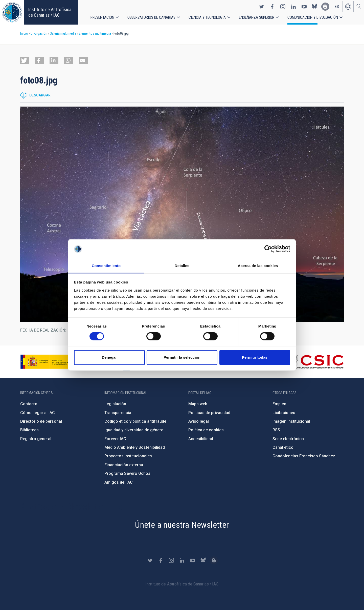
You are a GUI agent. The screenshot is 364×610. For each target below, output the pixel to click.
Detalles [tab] (182, 266)
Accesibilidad (201, 439)
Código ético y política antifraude (135, 421)
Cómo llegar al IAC (38, 413)
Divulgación (39, 33)
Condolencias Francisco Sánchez (304, 456)
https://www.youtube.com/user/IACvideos (304, 7)
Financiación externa (124, 465)
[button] (25, 60)
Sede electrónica (288, 439)
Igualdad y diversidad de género (134, 430)
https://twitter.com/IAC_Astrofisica (262, 7)
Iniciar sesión (348, 7)
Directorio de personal (41, 421)
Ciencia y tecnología (208, 18)
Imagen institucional (291, 421)
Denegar (109, 357)
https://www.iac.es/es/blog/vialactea (325, 7)
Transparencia (118, 413)
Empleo (279, 404)
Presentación (103, 18)
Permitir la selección (182, 357)
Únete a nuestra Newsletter (182, 525)
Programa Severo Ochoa (127, 473)
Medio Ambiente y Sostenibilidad (135, 447)
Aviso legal (199, 421)
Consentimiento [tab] (106, 266)
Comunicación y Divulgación (314, 18)
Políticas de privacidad (209, 413)
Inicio (24, 33)
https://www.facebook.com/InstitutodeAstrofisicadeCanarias (272, 7)
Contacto (29, 404)
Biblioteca (29, 430)
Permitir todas (255, 357)
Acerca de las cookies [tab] (258, 266)
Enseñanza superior (257, 18)
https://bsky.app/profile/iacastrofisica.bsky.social (315, 7)
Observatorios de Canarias (152, 18)
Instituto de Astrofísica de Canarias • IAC (50, 12)
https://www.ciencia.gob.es (48, 362)
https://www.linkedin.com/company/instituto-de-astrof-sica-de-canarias (293, 7)
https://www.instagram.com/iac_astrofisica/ (283, 7)
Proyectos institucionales (128, 456)
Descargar (40, 95)
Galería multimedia (63, 33)
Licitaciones (284, 413)
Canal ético (283, 447)
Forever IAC (115, 439)
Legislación (115, 404)
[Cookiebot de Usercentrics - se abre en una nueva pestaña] (268, 249)
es (337, 7)
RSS (276, 430)
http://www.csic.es (316, 362)
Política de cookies (206, 430)
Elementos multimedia (95, 33)
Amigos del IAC (119, 482)
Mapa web (198, 404)
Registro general (36, 439)
